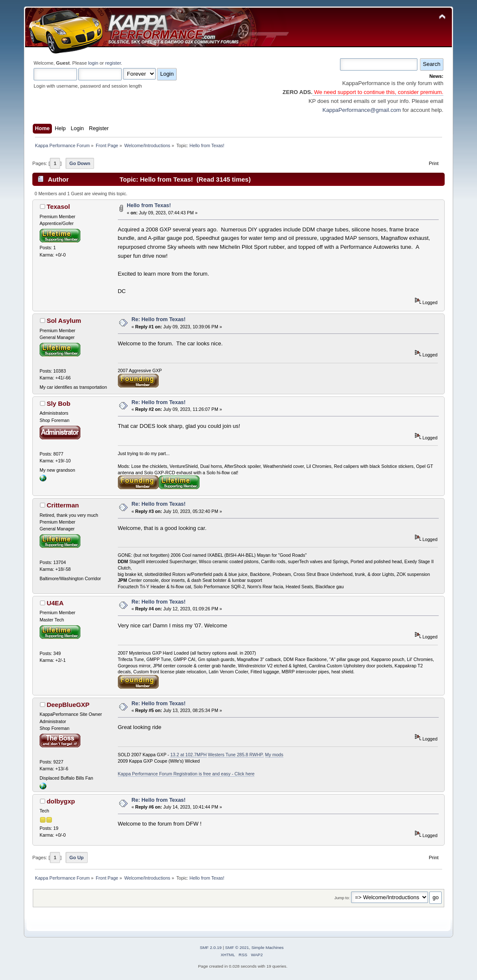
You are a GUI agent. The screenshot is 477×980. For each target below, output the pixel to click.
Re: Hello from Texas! (159, 319)
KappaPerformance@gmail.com (362, 110)
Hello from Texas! (149, 205)
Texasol (59, 207)
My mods (274, 755)
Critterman (63, 505)
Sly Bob (59, 403)
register (113, 63)
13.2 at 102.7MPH (188, 755)
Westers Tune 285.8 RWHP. (236, 755)
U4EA (55, 603)
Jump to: (342, 898)
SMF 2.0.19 (211, 947)
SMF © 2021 (237, 947)
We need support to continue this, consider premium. (378, 92)
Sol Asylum (64, 320)
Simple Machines (268, 947)
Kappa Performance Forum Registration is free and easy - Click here (186, 774)
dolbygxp (61, 801)
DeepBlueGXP (68, 705)
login (93, 63)
